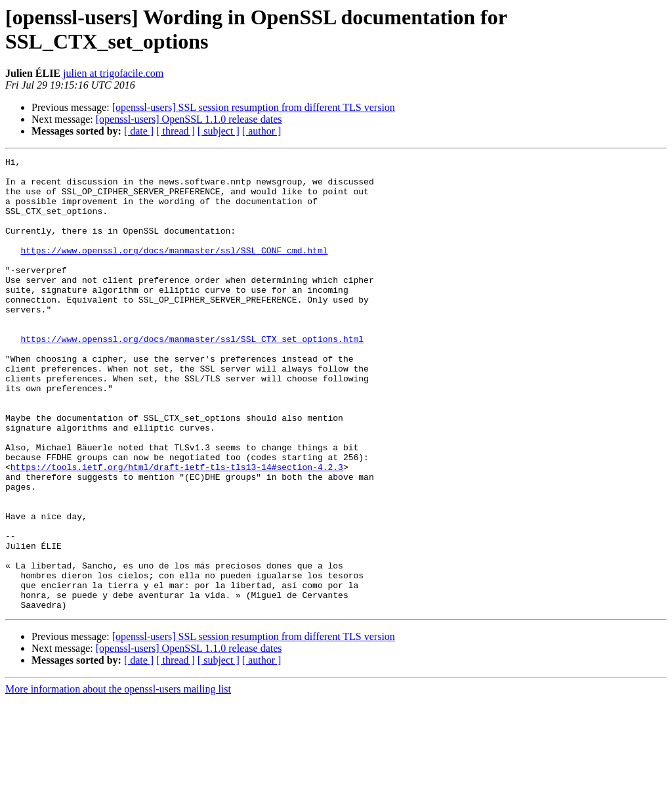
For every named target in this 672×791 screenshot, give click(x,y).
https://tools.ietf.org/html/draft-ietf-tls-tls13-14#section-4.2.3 (177, 530)
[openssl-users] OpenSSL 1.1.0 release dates (189, 119)
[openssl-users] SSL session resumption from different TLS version (254, 107)
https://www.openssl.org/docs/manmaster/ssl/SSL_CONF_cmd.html (174, 270)
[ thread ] (176, 131)
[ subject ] (219, 131)
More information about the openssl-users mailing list (118, 780)
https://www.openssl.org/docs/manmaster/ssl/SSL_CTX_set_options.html (192, 376)
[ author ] (262, 131)
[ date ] (139, 131)
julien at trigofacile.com (113, 73)
